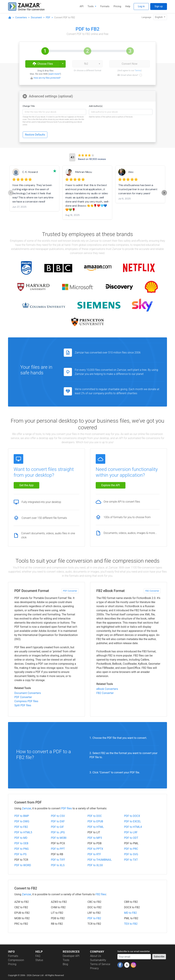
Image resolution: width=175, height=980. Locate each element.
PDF (48, 17)
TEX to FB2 (131, 924)
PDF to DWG (22, 821)
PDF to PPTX (95, 849)
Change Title (29, 106)
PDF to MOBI (59, 838)
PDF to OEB (21, 843)
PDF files (67, 808)
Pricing (117, 6)
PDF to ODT (131, 838)
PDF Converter (70, 591)
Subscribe (159, 957)
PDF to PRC (131, 849)
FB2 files (101, 894)
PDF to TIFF (58, 860)
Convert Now (130, 64)
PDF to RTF (94, 854)
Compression (16, 960)
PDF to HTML (96, 827)
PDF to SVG (131, 854)
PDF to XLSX (95, 865)
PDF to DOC (95, 816)
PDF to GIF (57, 827)
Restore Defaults (35, 135)
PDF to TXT (131, 860)
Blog (65, 964)
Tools (91, 6)
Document (36, 17)
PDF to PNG (22, 849)
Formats (105, 6)
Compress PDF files (26, 701)
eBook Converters (107, 689)
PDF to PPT (58, 849)
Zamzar (26, 808)
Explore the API (111, 485)
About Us (96, 956)
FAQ (38, 956)
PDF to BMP (22, 816)
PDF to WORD (23, 865)
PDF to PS (20, 854)
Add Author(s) (96, 106)
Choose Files (43, 64)
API (82, 6)
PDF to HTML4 (133, 827)
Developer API (71, 956)
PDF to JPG (58, 832)
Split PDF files (23, 705)
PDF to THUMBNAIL (100, 860)
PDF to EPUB (95, 821)
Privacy (94, 968)
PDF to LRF (131, 832)
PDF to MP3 (95, 838)
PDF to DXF (58, 821)
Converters (21, 17)
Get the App (26, 485)
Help (128, 6)
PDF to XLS (58, 865)
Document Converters (28, 693)
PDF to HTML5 (23, 832)
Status (39, 960)
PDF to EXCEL (133, 821)
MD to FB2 (130, 913)
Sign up (159, 6)
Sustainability (98, 960)
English (159, 17)
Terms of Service (100, 964)
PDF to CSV (58, 816)
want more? (55, 74)
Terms (138, 70)
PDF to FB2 (21, 827)
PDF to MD (21, 838)
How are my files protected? (47, 78)
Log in (141, 6)
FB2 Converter (152, 591)
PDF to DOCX (132, 816)
